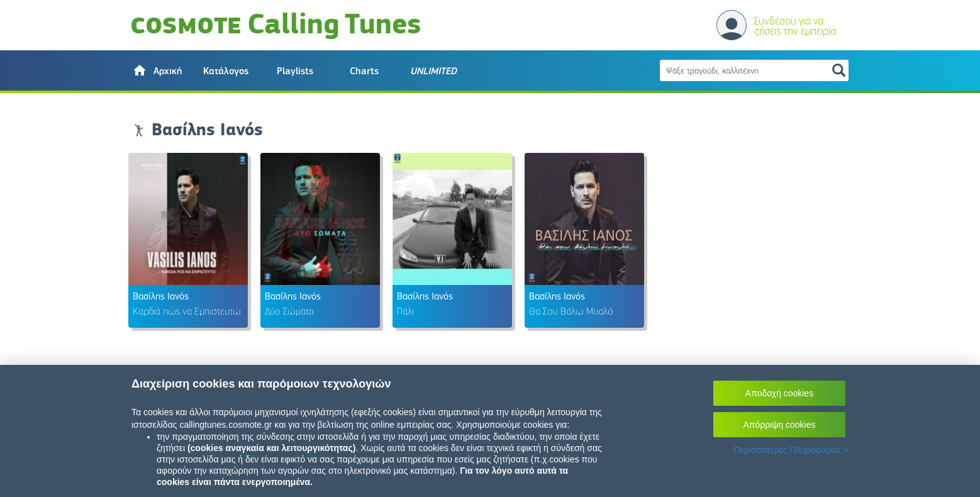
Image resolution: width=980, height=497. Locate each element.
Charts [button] (364, 71)
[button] (157, 70)
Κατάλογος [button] (226, 71)
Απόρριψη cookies (780, 425)
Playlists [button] (295, 71)
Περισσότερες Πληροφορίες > (791, 450)
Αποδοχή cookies (779, 393)
